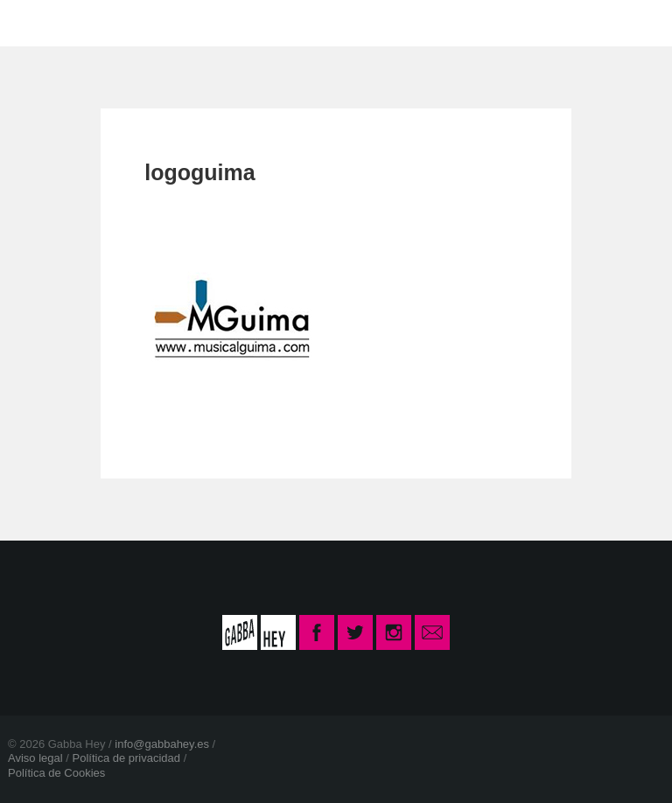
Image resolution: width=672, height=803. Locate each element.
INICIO (63, 22)
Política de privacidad (126, 758)
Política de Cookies (56, 773)
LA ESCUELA (173, 22)
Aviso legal (35, 758)
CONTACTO (304, 22)
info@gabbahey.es (162, 744)
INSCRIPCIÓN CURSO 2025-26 (508, 22)
